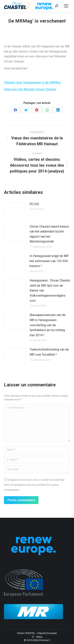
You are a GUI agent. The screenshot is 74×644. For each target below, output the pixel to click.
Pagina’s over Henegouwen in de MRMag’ (32, 82)
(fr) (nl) (34, 204)
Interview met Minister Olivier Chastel (30, 89)
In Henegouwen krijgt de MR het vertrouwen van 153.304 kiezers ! (49, 261)
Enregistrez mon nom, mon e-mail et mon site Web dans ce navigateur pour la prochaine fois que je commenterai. (34, 485)
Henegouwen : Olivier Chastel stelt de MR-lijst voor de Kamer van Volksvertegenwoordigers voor (50, 290)
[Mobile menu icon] (66, 6)
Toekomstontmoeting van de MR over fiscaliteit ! (49, 352)
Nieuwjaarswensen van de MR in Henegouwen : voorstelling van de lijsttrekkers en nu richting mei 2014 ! (48, 325)
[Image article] (15, 210)
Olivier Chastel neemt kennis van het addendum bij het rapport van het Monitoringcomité (49, 234)
